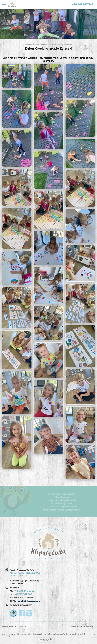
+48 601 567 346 (82, 4)
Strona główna (31, 44)
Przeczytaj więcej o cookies (45, 640)
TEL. (22, 591)
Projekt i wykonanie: (82, 627)
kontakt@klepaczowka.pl (29, 601)
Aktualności (43, 44)
